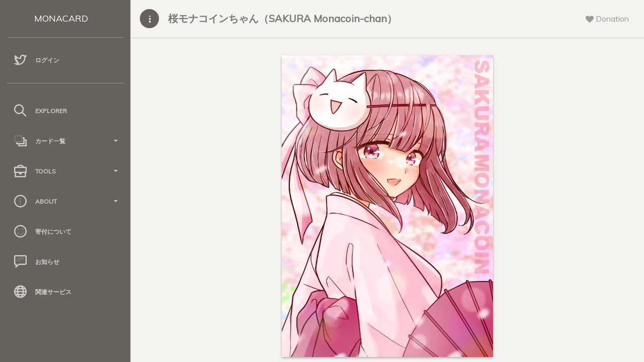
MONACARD (61, 18)
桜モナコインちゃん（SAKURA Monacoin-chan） (283, 18)
